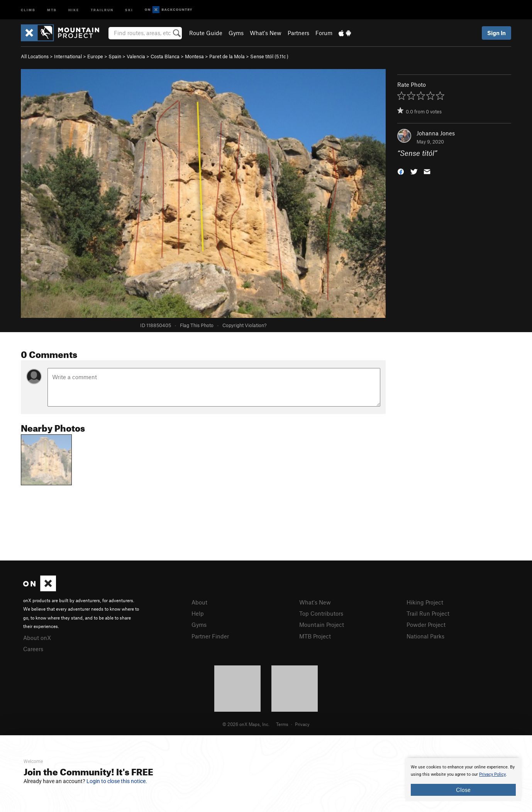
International (68, 56)
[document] (463, 780)
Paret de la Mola (227, 56)
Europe (95, 56)
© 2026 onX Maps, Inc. (246, 724)
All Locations (35, 56)
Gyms (236, 33)
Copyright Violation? (244, 325)
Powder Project (426, 625)
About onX (37, 638)
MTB (52, 9)
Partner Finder (210, 636)
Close (463, 790)
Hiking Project (425, 602)
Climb (28, 9)
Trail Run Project (428, 613)
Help (198, 613)
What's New (266, 33)
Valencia (136, 56)
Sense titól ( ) (269, 56)
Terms (282, 724)
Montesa (194, 56)
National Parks (425, 636)
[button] (401, 171)
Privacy (302, 724)
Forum (324, 33)
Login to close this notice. (117, 781)
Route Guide (206, 33)
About (199, 602)
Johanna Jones (436, 133)
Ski (129, 9)
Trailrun (102, 9)
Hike (74, 9)
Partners (298, 33)
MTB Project (315, 636)
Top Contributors (321, 613)
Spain (115, 56)
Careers (33, 649)
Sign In (496, 33)
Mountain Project (322, 625)
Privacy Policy (492, 774)
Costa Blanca (165, 56)
